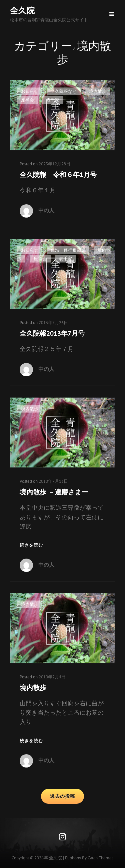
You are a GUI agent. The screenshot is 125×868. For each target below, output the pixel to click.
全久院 (22, 10)
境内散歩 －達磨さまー (54, 492)
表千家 (53, 100)
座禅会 (27, 100)
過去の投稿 (62, 796)
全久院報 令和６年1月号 (58, 175)
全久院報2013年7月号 (52, 333)
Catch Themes (100, 858)
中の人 (46, 210)
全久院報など (64, 91)
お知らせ (30, 91)
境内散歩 (98, 91)
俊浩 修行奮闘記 (68, 250)
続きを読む (31, 545)
